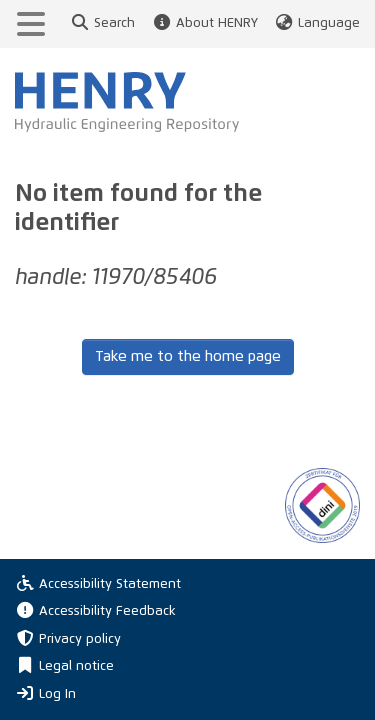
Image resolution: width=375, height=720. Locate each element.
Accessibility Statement (98, 584)
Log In (45, 693)
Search (102, 23)
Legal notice (64, 666)
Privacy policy (68, 639)
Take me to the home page (188, 356)
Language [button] (317, 23)
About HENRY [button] (204, 23)
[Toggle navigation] (31, 24)
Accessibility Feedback (95, 611)
